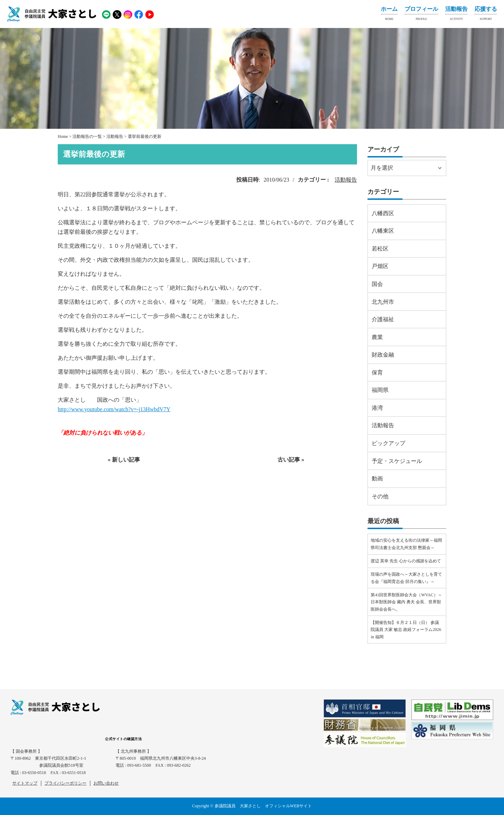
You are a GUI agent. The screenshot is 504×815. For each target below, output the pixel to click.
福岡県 (380, 390)
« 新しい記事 (124, 460)
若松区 (380, 249)
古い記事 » (291, 460)
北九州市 (383, 302)
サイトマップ (25, 783)
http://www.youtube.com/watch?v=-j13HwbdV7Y (114, 409)
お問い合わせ (106, 783)
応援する (486, 15)
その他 (380, 496)
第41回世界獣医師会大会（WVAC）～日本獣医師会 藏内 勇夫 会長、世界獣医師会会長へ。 (406, 602)
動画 (377, 479)
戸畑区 (380, 266)
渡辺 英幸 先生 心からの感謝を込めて (406, 561)
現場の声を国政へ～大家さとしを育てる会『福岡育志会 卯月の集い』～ (406, 578)
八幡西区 (383, 213)
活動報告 (456, 15)
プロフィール (421, 15)
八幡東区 (383, 231)
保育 (377, 373)
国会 (377, 284)
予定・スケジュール (397, 461)
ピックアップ (388, 443)
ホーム (389, 15)
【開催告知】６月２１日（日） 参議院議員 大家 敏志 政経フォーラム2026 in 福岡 (406, 630)
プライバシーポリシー (65, 783)
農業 (377, 337)
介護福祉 (383, 319)
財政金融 (383, 355)
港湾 (377, 408)
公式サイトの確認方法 (123, 739)
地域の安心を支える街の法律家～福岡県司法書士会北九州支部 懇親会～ (406, 544)
